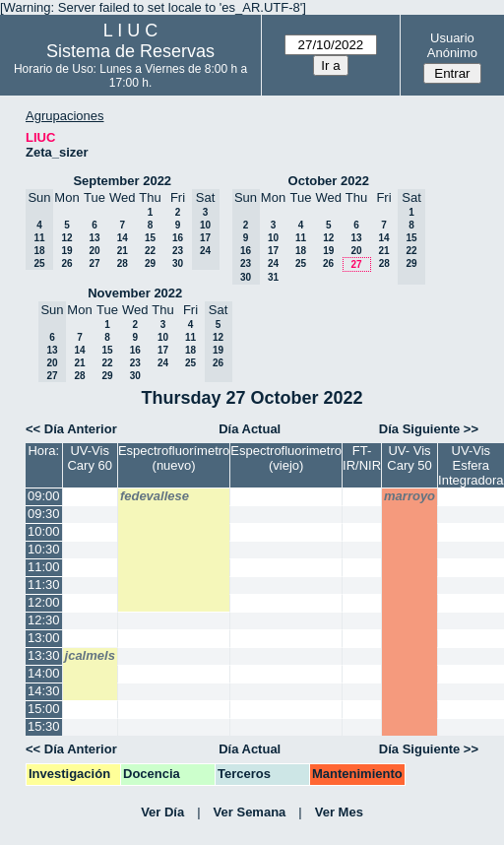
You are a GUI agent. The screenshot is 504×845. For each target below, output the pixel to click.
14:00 (44, 673)
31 (273, 277)
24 (273, 263)
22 (150, 251)
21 (123, 251)
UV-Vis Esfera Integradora (471, 465)
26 (66, 263)
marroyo (409, 496)
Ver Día (162, 812)
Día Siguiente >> (429, 429)
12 (66, 238)
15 (150, 238)
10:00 (44, 531)
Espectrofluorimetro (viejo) (286, 458)
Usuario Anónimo (452, 45)
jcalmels (90, 655)
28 (123, 263)
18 (301, 251)
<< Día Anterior (71, 429)
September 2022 (122, 181)
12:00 (44, 602)
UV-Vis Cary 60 (90, 458)
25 (301, 263)
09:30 (44, 514)
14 (123, 238)
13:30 (44, 655)
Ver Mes (339, 812)
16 (178, 238)
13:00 (44, 638)
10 (273, 238)
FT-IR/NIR (362, 458)
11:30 (44, 585)
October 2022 (329, 181)
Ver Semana (250, 812)
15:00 (44, 709)
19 (66, 251)
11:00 (44, 567)
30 (178, 263)
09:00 (44, 496)
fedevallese (155, 496)
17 (273, 251)
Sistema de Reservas (130, 51)
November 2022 (135, 293)
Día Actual (250, 429)
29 (150, 263)
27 (94, 263)
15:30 (44, 726)
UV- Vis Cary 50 (409, 458)
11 (301, 238)
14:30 (44, 691)
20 (94, 251)
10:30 (44, 549)
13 (94, 238)
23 (178, 251)
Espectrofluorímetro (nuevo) (174, 458)
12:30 (44, 620)
